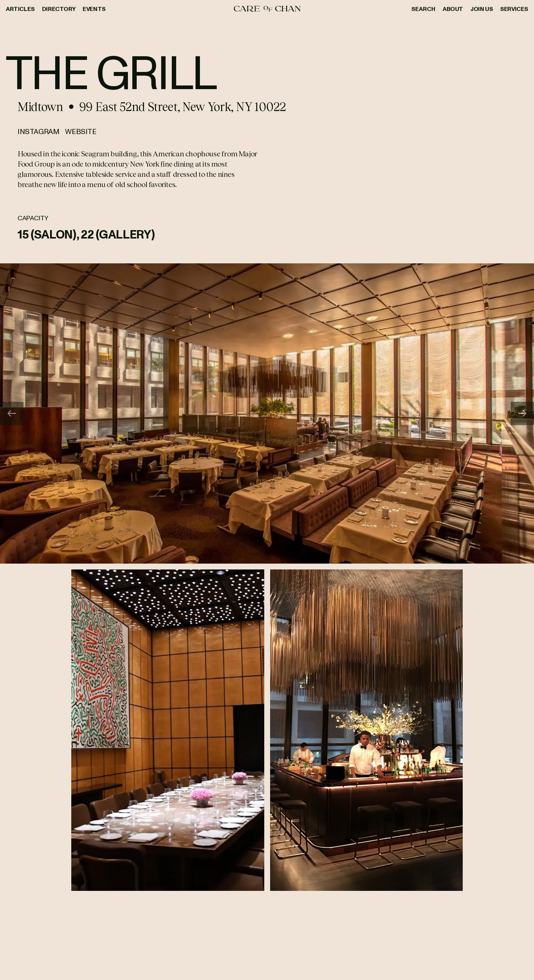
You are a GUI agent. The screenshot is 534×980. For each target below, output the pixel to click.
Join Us (482, 9)
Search (423, 9)
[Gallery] (267, 413)
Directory (59, 9)
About (453, 9)
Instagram (38, 131)
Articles (20, 9)
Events (94, 9)
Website (81, 131)
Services (514, 9)
